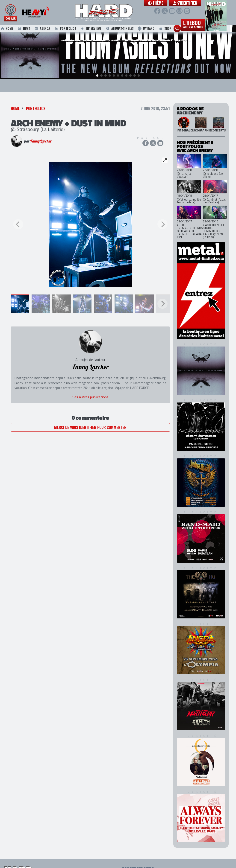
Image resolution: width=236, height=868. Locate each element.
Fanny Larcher (41, 140)
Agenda (48, 29)
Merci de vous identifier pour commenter (90, 426)
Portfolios (71, 29)
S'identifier (194, 3)
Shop (171, 29)
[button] (165, 3)
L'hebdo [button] (199, 25)
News (29, 29)
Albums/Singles (125, 29)
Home (12, 29)
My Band (152, 29)
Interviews (97, 29)
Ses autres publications (90, 396)
